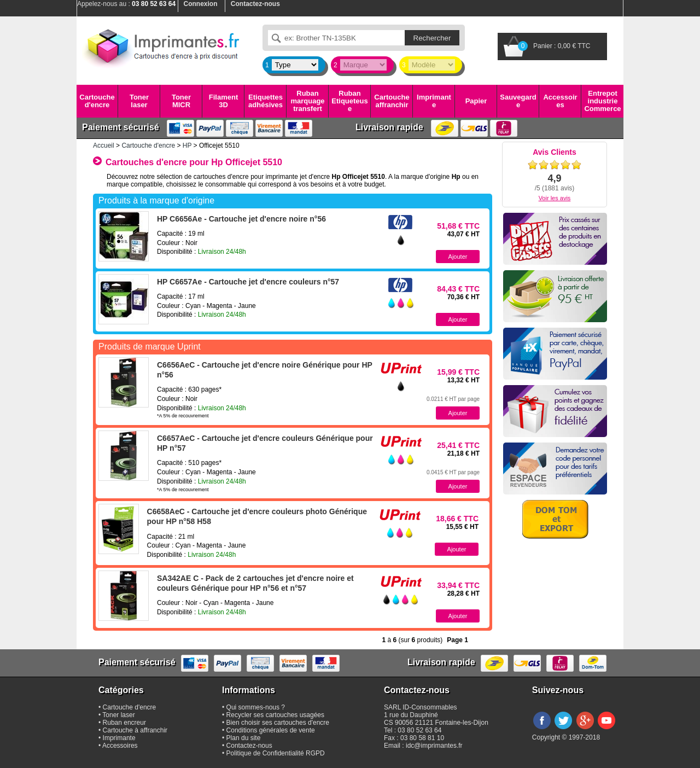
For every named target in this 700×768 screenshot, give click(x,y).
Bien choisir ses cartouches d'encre (278, 723)
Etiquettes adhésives (266, 101)
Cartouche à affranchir (135, 730)
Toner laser (139, 101)
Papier (476, 101)
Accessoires (560, 101)
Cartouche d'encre (97, 101)
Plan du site (244, 738)
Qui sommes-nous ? (256, 707)
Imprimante (434, 101)
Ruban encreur (124, 723)
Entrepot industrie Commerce (602, 101)
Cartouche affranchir (392, 101)
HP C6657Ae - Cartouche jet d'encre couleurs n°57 (248, 282)
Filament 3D (223, 101)
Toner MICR (181, 101)
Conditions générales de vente (271, 730)
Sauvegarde (518, 101)
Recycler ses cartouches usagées (275, 715)
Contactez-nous (249, 746)
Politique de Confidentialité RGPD (276, 753)
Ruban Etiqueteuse (349, 101)
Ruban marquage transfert (307, 101)
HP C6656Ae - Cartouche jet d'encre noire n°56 (241, 219)
